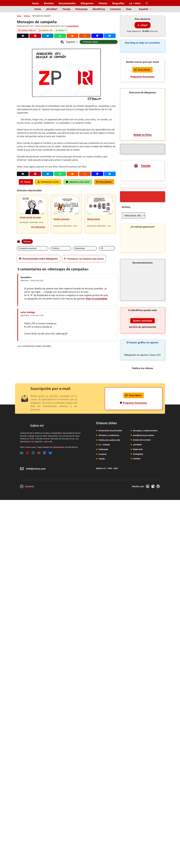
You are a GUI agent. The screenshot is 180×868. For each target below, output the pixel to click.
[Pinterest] (35, 36)
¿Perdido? (52, 9)
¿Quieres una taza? (78, 182)
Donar (26, 182)
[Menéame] (85, 36)
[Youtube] (39, 771)
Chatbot (137, 777)
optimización (59, 765)
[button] (147, 3)
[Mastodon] (97, 36)
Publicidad (103, 767)
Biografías (118, 3)
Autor (35, 3)
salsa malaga (28, 313)
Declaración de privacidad (111, 749)
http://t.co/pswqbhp (97, 299)
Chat (129, 9)
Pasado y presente (61, 219)
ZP (74, 249)
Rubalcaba (62, 249)
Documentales (67, 3)
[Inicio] (28, 11)
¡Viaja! (142, 25)
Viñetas (103, 3)
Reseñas (49, 3)
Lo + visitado (104, 763)
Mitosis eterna (94, 219)
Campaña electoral (28, 249)
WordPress (99, 9)
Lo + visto (135, 3)
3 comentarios (72, 26)
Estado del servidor (142, 758)
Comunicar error (48, 182)
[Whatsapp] (60, 36)
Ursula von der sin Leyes (30, 218)
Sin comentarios (38, 227)
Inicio (38, 9)
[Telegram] (48, 36)
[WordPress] (33, 771)
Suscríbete (104, 182)
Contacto (115, 9)
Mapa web (138, 767)
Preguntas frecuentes (142, 77)
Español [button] (146, 9)
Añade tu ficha (142, 284)
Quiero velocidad (143, 639)
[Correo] (23, 36)
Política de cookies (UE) (109, 758)
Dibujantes (87, 3)
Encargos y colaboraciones (145, 749)
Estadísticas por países (144, 753)
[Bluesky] (110, 36)
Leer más (48, 760)
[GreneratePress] (148, 804)
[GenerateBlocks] (153, 804)
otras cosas (31, 765)
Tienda (66, 9)
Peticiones (81, 9)
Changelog (138, 772)
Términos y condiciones (109, 753)
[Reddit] (72, 36)
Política (47, 249)
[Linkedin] (22, 771)
